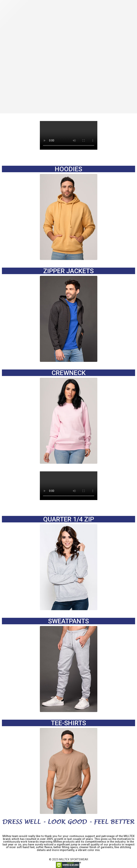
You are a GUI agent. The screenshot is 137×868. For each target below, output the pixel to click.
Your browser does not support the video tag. (69, 135)
